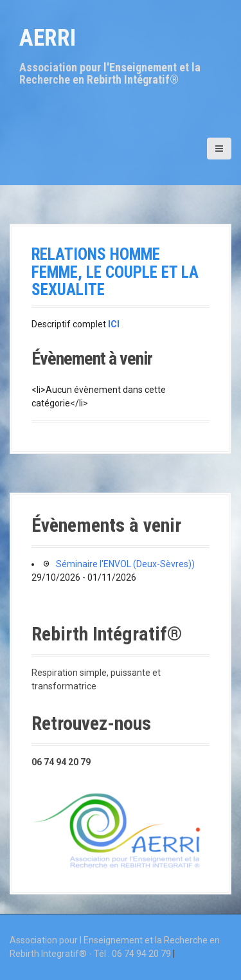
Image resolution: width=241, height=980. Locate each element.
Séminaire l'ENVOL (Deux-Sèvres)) (125, 564)
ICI (114, 324)
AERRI (48, 38)
